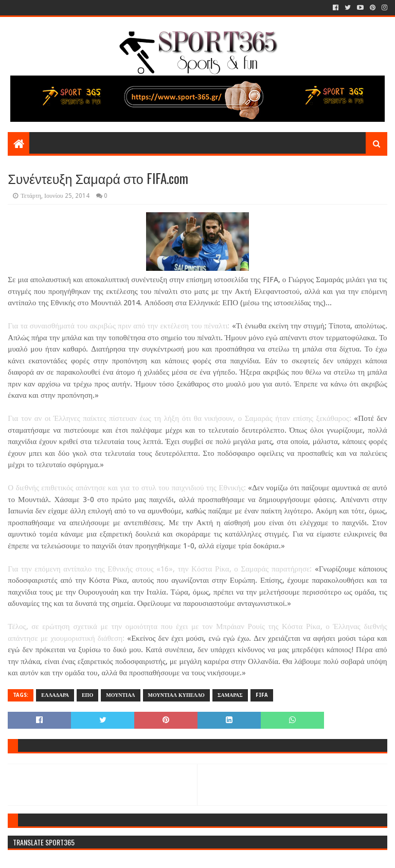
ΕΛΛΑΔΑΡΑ (55, 695)
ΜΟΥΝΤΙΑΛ (120, 695)
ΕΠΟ (87, 695)
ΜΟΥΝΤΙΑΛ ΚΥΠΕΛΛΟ (176, 695)
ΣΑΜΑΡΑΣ (230, 695)
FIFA (262, 695)
